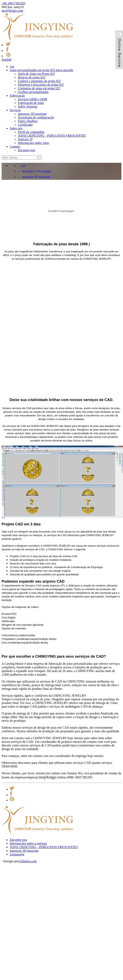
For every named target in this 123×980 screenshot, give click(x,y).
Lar (23, 166)
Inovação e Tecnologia (36, 171)
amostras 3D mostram (36, 177)
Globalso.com (28, 861)
